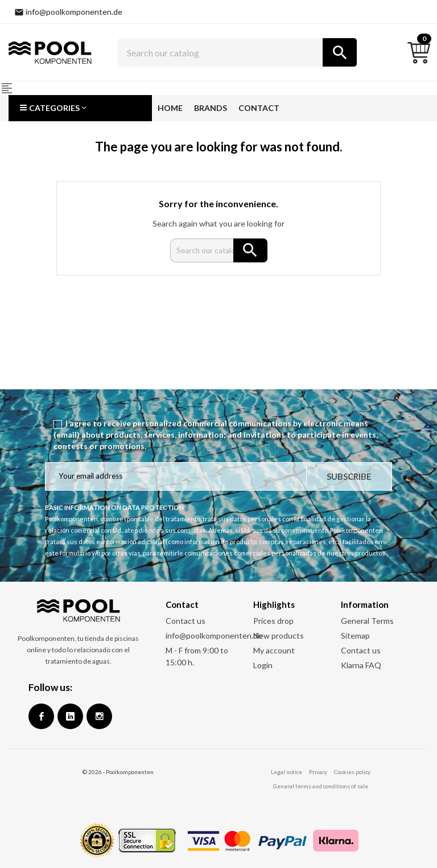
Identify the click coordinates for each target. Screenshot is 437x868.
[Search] (237, 52)
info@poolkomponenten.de (214, 635)
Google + (70, 716)
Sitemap (355, 635)
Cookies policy (352, 772)
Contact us (185, 621)
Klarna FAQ (361, 665)
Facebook (41, 716)
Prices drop (273, 621)
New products (279, 635)
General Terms (367, 621)
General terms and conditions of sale (321, 786)
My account (274, 650)
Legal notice (286, 772)
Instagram (99, 716)
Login (263, 665)
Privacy (318, 772)
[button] (80, 108)
